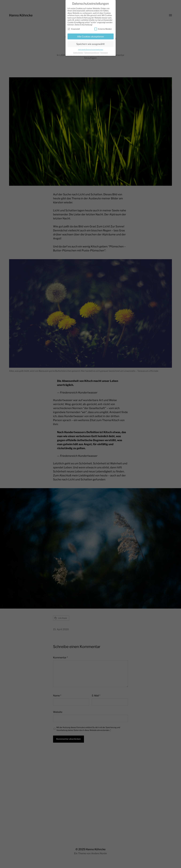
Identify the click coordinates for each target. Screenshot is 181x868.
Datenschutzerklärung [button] (92, 51)
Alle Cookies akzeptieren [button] (90, 35)
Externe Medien (103, 28)
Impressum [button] (104, 51)
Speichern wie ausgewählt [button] (90, 43)
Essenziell (74, 28)
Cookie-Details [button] (78, 51)
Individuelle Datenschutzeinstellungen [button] (91, 48)
